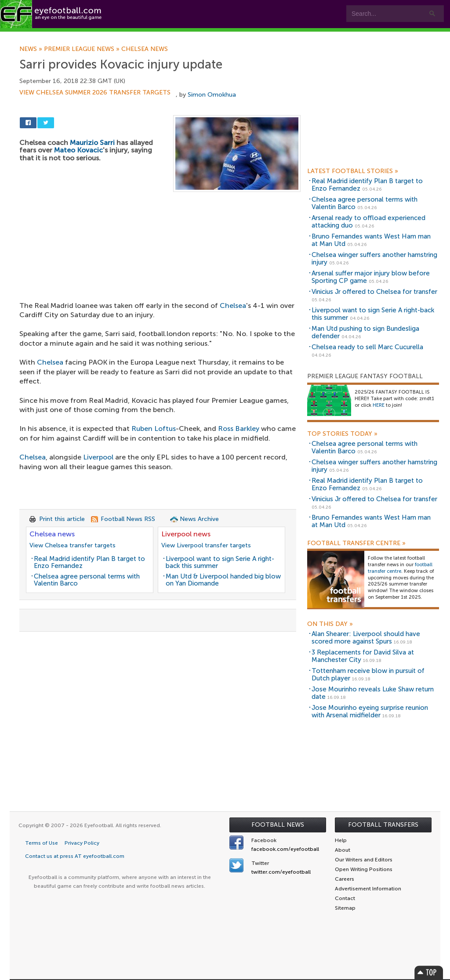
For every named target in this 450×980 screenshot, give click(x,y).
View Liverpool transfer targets (206, 545)
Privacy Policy (82, 843)
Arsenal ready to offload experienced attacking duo (368, 222)
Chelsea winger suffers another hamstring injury (374, 259)
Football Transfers (383, 825)
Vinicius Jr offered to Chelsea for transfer (374, 292)
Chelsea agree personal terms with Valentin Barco (87, 580)
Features (131, 36)
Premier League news (83, 49)
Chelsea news (145, 49)
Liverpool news (186, 534)
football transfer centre (400, 568)
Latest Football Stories (353, 171)
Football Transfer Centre (356, 543)
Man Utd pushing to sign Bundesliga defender (365, 332)
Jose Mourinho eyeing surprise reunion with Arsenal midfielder (370, 711)
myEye (226, 36)
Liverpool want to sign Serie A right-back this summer (220, 562)
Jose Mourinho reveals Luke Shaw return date (373, 693)
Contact (274, 36)
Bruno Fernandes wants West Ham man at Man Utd (371, 240)
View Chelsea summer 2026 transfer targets (95, 93)
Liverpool (98, 457)
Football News (278, 825)
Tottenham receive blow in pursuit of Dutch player (368, 674)
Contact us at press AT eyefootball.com (75, 856)
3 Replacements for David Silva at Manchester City (363, 656)
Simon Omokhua (212, 95)
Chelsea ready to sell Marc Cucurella (367, 347)
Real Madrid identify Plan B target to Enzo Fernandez (89, 562)
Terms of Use (42, 843)
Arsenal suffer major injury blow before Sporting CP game (371, 277)
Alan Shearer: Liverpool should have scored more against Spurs (366, 638)
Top (429, 972)
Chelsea (50, 362)
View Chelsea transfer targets (73, 545)
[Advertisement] (160, 257)
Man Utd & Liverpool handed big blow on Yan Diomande (223, 580)
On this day (330, 624)
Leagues (179, 36)
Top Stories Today (342, 434)
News (32, 49)
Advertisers (328, 36)
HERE (379, 405)
